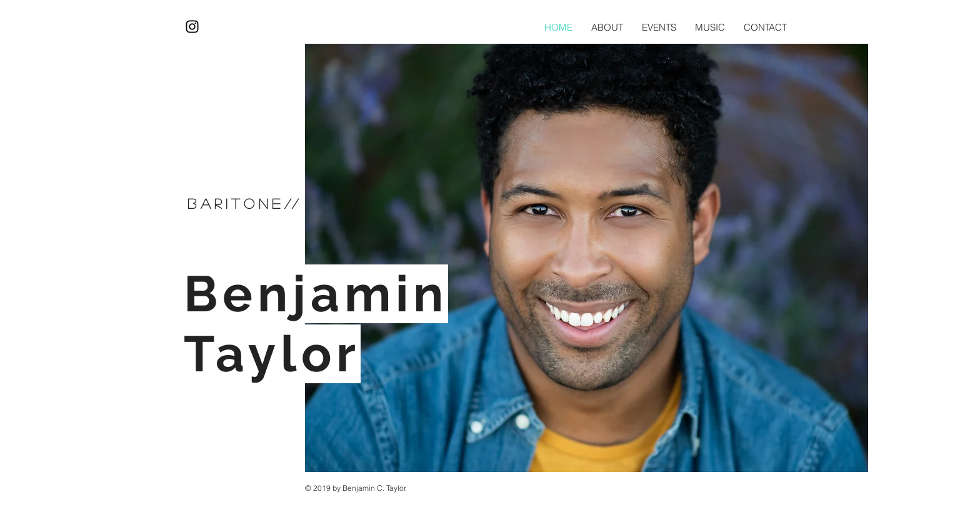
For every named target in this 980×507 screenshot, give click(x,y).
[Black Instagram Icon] (192, 27)
